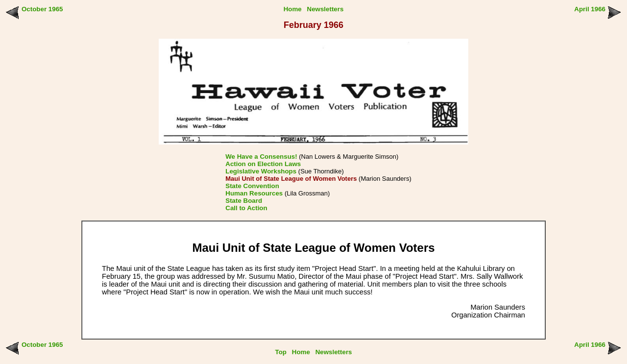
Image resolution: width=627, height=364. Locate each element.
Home (293, 9)
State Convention (252, 186)
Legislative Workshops (261, 171)
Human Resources (254, 193)
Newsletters (326, 9)
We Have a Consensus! (261, 157)
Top (281, 352)
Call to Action (246, 208)
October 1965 (42, 9)
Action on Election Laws (263, 164)
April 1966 (590, 9)
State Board (244, 201)
